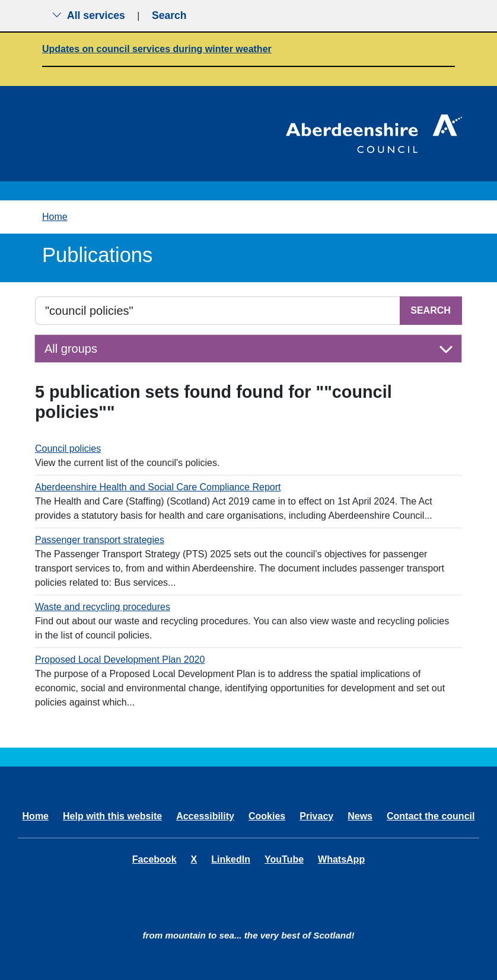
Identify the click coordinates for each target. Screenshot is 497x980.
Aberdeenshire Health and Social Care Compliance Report (158, 487)
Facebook (154, 859)
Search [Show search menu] (169, 15)
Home (55, 217)
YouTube (284, 859)
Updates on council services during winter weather (157, 49)
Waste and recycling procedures (103, 607)
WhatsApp (341, 859)
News (360, 816)
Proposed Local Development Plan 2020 (120, 660)
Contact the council (431, 816)
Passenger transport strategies (100, 540)
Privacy (316, 816)
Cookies (267, 816)
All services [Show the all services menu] (88, 15)
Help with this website (112, 816)
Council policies (68, 448)
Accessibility (205, 816)
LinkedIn (231, 859)
